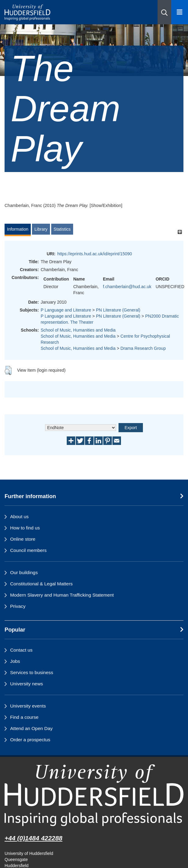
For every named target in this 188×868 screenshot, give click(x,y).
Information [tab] (18, 229)
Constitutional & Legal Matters (41, 584)
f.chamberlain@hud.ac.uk (127, 287)
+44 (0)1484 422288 (34, 838)
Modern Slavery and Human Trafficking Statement (62, 595)
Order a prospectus (30, 740)
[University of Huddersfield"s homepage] (94, 795)
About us (19, 517)
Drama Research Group (143, 348)
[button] (164, 12)
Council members (28, 550)
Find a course (24, 717)
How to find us (25, 528)
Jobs (15, 661)
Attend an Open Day (31, 728)
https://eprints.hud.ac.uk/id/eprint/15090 (95, 254)
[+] (180, 232)
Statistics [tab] (62, 229)
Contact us (21, 650)
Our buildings (24, 572)
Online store (23, 539)
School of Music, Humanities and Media (78, 330)
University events (28, 706)
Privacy (18, 606)
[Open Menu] (180, 12)
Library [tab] (41, 229)
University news (27, 684)
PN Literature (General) (118, 310)
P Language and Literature (66, 310)
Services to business (32, 672)
